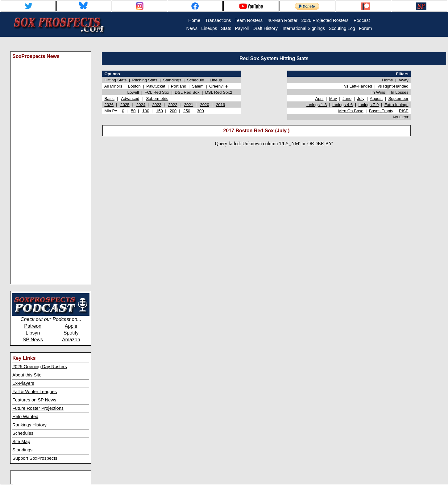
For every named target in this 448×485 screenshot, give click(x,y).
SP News (33, 340)
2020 (205, 105)
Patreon (33, 326)
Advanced (130, 99)
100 (146, 111)
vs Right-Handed (393, 86)
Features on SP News (34, 400)
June (347, 99)
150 (160, 111)
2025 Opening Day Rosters (40, 367)
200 (173, 111)
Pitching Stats (145, 80)
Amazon (71, 340)
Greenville (218, 86)
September (398, 99)
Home (388, 80)
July (361, 99)
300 (200, 111)
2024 (141, 105)
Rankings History (29, 425)
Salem (198, 86)
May (333, 99)
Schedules (23, 433)
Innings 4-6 (342, 105)
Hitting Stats (115, 80)
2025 (125, 105)
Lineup (216, 80)
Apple (71, 326)
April (319, 99)
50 (133, 111)
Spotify (71, 333)
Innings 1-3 (317, 105)
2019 (221, 105)
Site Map (21, 442)
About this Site (27, 375)
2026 (109, 105)
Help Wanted (25, 417)
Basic (109, 99)
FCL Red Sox (157, 92)
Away (403, 80)
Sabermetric (157, 99)
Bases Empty (381, 111)
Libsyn (33, 333)
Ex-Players (23, 383)
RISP (404, 111)
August (376, 99)
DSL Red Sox (187, 92)
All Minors (113, 86)
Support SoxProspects (35, 458)
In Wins (378, 92)
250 (187, 111)
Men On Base (351, 111)
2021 (189, 105)
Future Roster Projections (38, 408)
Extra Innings (396, 105)
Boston (134, 86)
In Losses (400, 92)
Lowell (133, 92)
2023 (157, 105)
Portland (179, 86)
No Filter (400, 117)
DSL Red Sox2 (219, 92)
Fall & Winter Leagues (35, 392)
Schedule (196, 80)
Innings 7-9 (369, 105)
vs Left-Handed (358, 86)
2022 (173, 105)
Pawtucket (156, 86)
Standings (22, 450)
